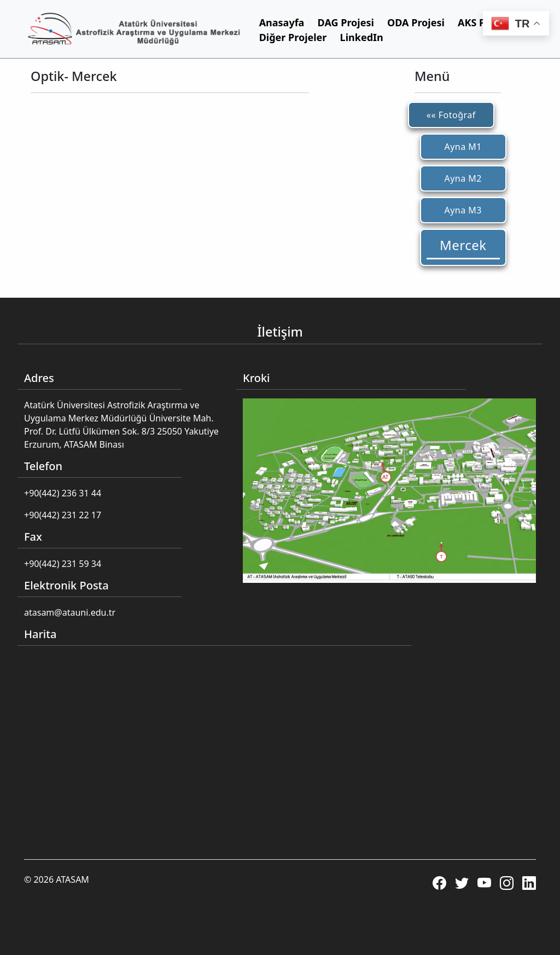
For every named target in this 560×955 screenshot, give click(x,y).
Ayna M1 (463, 147)
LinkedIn (362, 37)
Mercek (463, 245)
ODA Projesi (416, 22)
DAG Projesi (346, 22)
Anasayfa (282, 22)
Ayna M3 (463, 210)
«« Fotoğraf (451, 115)
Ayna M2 (463, 178)
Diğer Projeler (293, 37)
